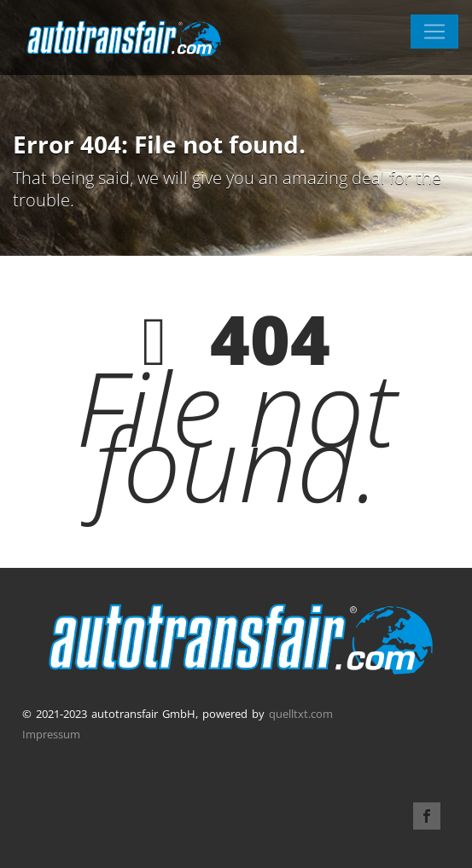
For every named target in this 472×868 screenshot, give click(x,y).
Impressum (51, 734)
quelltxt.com (301, 714)
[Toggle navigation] (434, 32)
